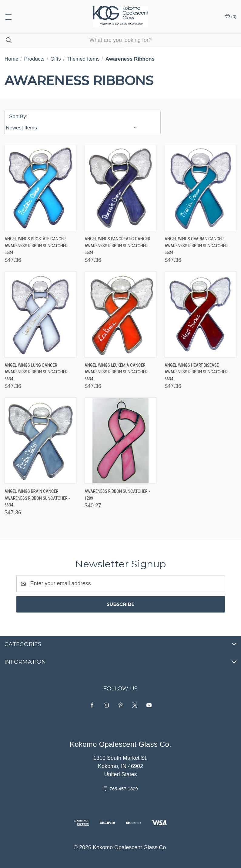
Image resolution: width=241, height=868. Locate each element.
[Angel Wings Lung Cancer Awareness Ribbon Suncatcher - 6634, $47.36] (40, 314)
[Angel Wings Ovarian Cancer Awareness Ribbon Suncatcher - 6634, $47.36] (201, 188)
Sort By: (18, 117)
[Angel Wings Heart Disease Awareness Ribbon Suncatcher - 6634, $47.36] (201, 314)
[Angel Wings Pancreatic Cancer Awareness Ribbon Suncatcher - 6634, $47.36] (120, 188)
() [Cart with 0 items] (231, 16)
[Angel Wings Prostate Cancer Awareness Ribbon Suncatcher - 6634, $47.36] (40, 188)
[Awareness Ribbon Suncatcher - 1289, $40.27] (120, 441)
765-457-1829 (124, 789)
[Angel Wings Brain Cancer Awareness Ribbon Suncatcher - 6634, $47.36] (40, 441)
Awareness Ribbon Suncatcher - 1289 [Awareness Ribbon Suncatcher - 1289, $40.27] (117, 495)
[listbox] (73, 128)
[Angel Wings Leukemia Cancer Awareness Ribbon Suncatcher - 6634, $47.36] (120, 314)
